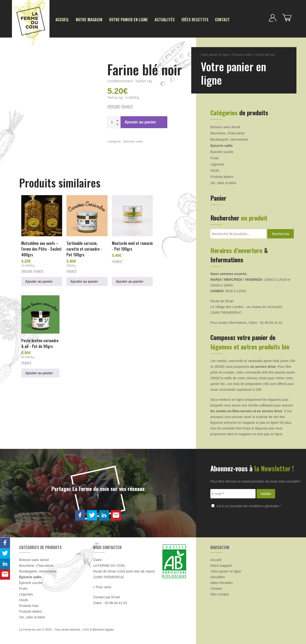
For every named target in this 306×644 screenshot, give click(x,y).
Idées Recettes (182, 19)
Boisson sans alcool (225, 127)
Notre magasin (86, 19)
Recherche (281, 233)
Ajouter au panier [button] (39, 278)
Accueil (61, 19)
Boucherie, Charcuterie (227, 133)
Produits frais (29, 605)
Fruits (215, 158)
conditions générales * (265, 506)
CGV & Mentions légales (98, 629)
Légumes (217, 164)
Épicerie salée (133, 141)
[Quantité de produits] (113, 122)
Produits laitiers (222, 176)
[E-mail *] (233, 493)
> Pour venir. (102, 587)
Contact (207, 19)
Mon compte (220, 594)
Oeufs (215, 170)
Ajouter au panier (140, 122)
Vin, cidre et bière (223, 182)
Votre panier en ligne (122, 19)
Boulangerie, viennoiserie (229, 139)
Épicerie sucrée (222, 151)
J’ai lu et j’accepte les (246, 506)
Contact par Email (106, 597)
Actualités (155, 19)
